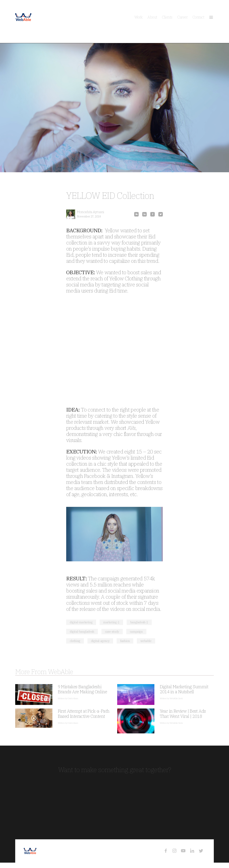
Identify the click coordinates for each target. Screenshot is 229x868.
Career (182, 17)
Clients (167, 17)
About (152, 17)
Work (138, 17)
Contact (198, 17)
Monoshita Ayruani (91, 212)
